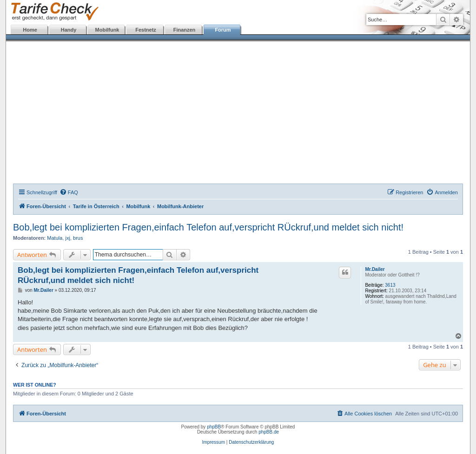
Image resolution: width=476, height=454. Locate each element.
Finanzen (185, 30)
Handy (69, 30)
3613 (390, 285)
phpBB (214, 427)
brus (78, 238)
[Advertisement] (238, 114)
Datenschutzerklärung (251, 442)
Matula (55, 238)
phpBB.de (269, 432)
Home (30, 30)
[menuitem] (69, 192)
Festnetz (146, 30)
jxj (68, 238)
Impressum (214, 442)
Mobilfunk (107, 30)
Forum (223, 30)
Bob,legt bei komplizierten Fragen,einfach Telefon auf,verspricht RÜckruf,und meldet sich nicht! (208, 227)
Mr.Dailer (375, 269)
